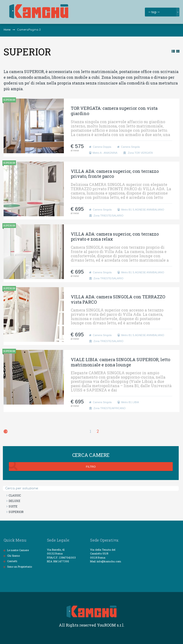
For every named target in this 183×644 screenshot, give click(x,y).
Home (7, 30)
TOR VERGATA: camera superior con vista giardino (114, 111)
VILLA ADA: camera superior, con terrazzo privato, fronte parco (115, 174)
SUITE (13, 506)
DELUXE (14, 501)
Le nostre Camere (18, 550)
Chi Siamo (13, 556)
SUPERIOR (9, 100)
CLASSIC (15, 495)
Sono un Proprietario (20, 567)
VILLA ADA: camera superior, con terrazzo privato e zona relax (115, 237)
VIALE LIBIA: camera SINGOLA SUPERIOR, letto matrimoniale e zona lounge (120, 362)
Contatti (12, 561)
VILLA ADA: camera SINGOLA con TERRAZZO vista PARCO (118, 299)
